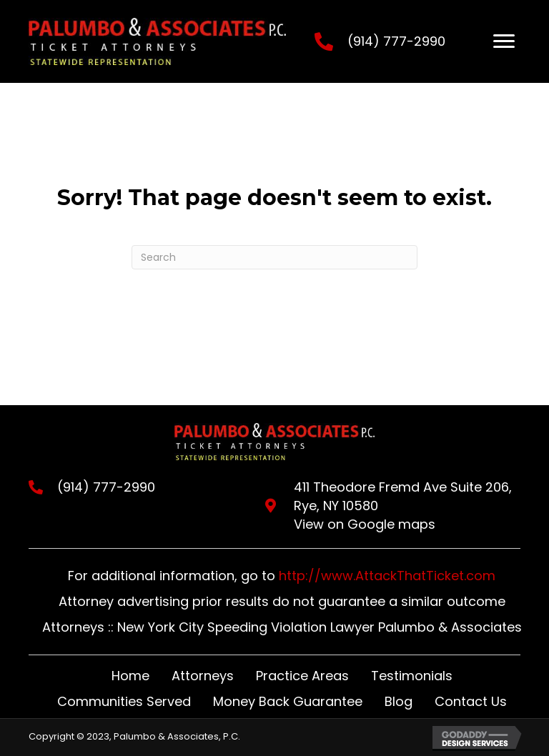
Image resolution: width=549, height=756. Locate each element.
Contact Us (471, 701)
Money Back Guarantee (288, 701)
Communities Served (124, 701)
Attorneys (203, 676)
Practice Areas (302, 676)
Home (130, 676)
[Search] (274, 257)
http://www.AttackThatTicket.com (387, 576)
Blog (399, 701)
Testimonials (412, 676)
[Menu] (504, 41)
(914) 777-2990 (396, 41)
